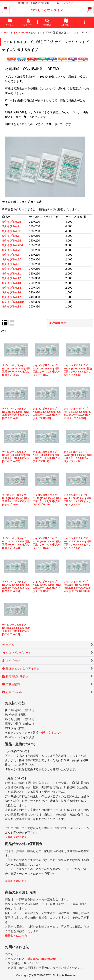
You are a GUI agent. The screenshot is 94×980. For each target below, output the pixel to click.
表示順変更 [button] (57, 323)
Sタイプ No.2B (12, 222)
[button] (5, 10)
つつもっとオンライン (47, 10)
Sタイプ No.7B (12, 250)
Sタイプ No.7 (11, 255)
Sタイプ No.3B (12, 231)
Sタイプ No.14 (11, 288)
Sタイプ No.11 (11, 274)
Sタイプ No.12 (11, 278)
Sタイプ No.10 (11, 269)
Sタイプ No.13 (11, 283)
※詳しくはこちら (51, 733)
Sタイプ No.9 (11, 264)
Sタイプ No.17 (11, 297)
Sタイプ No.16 (11, 292)
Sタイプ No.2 (11, 226)
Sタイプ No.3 (11, 236)
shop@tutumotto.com (42, 959)
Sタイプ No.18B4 (13, 302)
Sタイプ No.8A (12, 259)
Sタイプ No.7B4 (13, 245)
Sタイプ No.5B (12, 241)
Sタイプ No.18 (11, 306)
